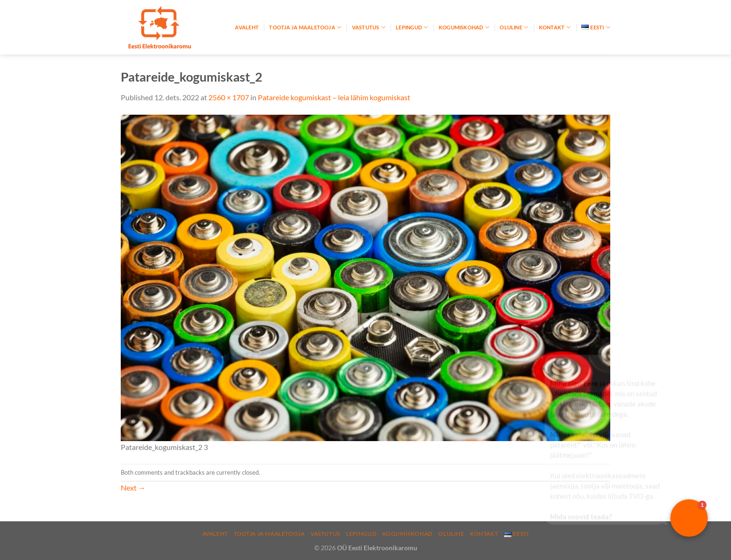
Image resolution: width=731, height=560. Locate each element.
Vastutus (369, 27)
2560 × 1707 (229, 97)
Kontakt (555, 27)
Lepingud (412, 27)
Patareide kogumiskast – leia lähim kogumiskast (334, 97)
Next (133, 487)
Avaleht (247, 27)
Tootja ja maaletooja (305, 27)
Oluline (514, 27)
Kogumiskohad (464, 27)
